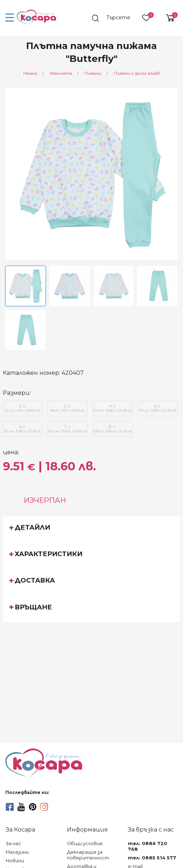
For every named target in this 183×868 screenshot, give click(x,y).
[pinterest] (33, 807)
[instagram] (44, 807)
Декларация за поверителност (88, 855)
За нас (13, 844)
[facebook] (10, 807)
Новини (15, 861)
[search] (115, 18)
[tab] (92, 529)
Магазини (17, 852)
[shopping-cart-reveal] (168, 18)
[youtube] (21, 807)
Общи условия (85, 844)
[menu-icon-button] (10, 18)
